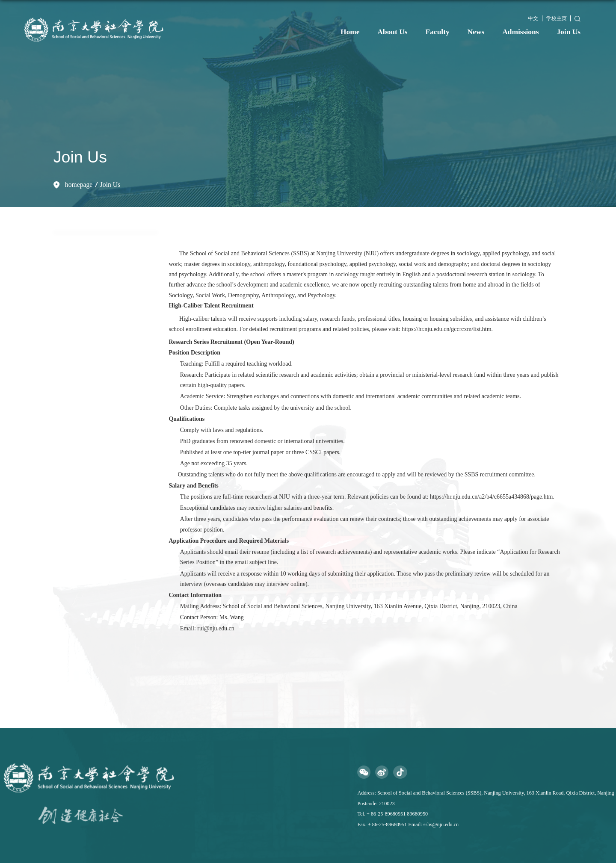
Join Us (569, 32)
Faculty (438, 32)
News (476, 32)
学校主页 (557, 18)
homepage (79, 185)
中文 (533, 18)
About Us (392, 32)
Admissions (520, 32)
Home (350, 32)
